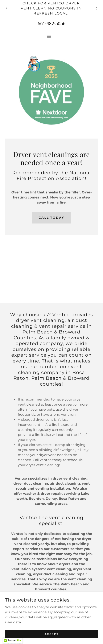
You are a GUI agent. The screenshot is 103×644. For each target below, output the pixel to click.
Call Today (52, 218)
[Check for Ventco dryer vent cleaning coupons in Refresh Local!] (51, 8)
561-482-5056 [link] (51, 24)
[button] (51, 36)
